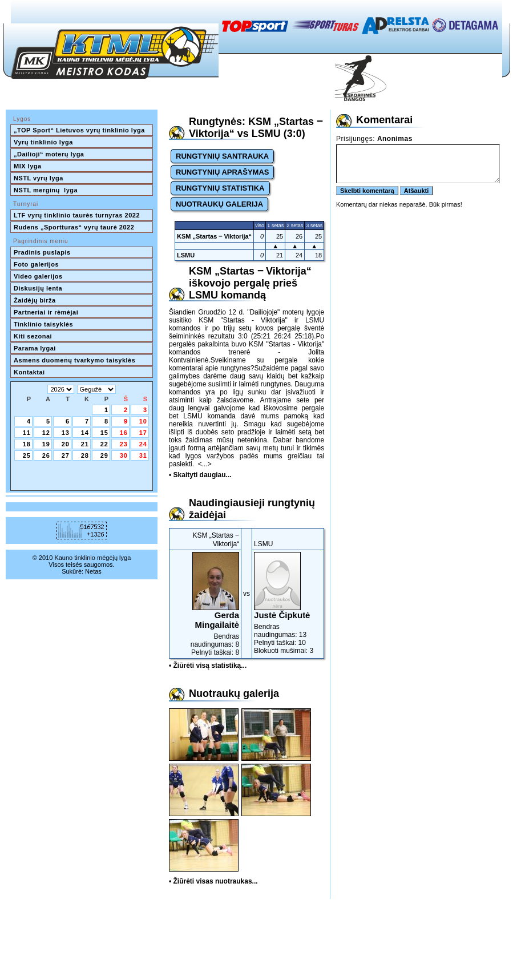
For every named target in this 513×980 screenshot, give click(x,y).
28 (85, 455)
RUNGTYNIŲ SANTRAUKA (222, 156)
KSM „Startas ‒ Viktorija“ (214, 236)
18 (27, 444)
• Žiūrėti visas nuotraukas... (213, 881)
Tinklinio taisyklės (43, 324)
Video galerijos (38, 276)
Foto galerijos (36, 264)
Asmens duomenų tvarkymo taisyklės (74, 360)
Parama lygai (35, 348)
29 (104, 455)
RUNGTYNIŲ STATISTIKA (220, 188)
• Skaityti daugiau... (200, 475)
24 (143, 444)
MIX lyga (28, 166)
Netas (93, 571)
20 (66, 444)
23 (124, 444)
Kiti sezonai (33, 336)
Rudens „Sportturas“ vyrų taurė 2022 (74, 227)
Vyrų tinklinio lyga (43, 142)
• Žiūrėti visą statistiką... (208, 666)
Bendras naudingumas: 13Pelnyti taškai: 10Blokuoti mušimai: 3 (288, 603)
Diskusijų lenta (38, 288)
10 (143, 421)
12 (46, 433)
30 (124, 455)
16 (124, 433)
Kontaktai (29, 372)
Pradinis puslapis (42, 252)
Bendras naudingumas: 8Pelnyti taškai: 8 (205, 604)
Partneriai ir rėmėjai (46, 312)
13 (66, 433)
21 (85, 444)
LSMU (186, 255)
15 (104, 433)
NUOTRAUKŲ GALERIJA (219, 204)
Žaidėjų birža (35, 300)
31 (143, 455)
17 (143, 433)
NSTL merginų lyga (46, 190)
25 (27, 455)
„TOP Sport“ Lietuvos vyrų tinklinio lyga (79, 130)
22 (104, 444)
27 (66, 455)
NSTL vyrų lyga (39, 178)
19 (46, 444)
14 (85, 433)
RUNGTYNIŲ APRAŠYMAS (222, 172)
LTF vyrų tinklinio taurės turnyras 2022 (78, 215)
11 (27, 433)
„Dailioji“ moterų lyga (49, 154)
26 (46, 455)
